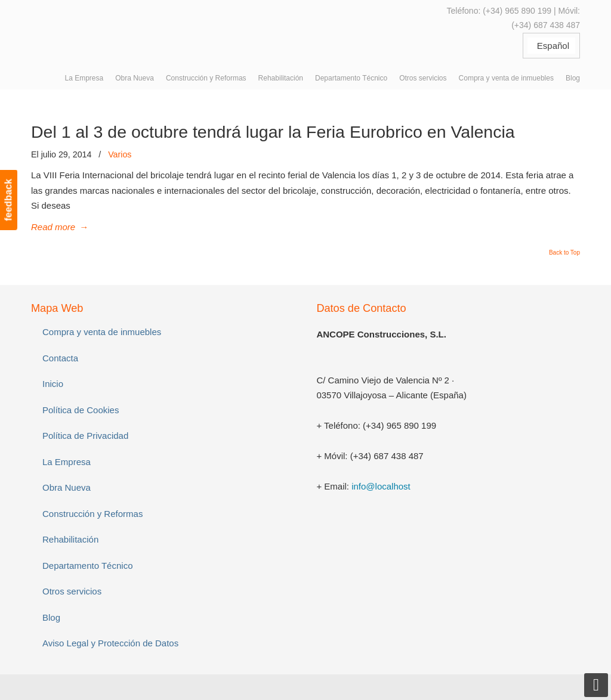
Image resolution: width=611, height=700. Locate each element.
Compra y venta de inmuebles (102, 332)
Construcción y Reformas (92, 514)
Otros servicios (72, 591)
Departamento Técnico (87, 566)
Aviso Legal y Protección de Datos (110, 643)
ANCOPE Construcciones (121, 29)
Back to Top (564, 253)
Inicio (53, 384)
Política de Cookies (81, 410)
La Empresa (67, 462)
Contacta (60, 358)
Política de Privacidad (85, 436)
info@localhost (381, 486)
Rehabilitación (70, 539)
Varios (120, 154)
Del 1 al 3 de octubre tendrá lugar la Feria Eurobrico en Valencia (273, 132)
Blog (51, 617)
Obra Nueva (67, 487)
